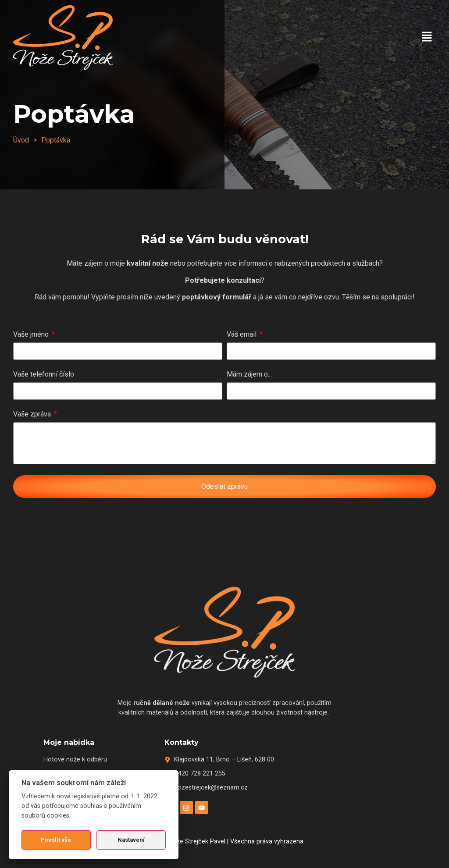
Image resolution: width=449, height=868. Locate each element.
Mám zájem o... (249, 375)
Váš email (242, 335)
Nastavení (131, 840)
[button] (427, 37)
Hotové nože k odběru (75, 759)
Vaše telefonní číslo (44, 375)
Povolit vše (56, 840)
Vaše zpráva (33, 414)
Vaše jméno (32, 335)
